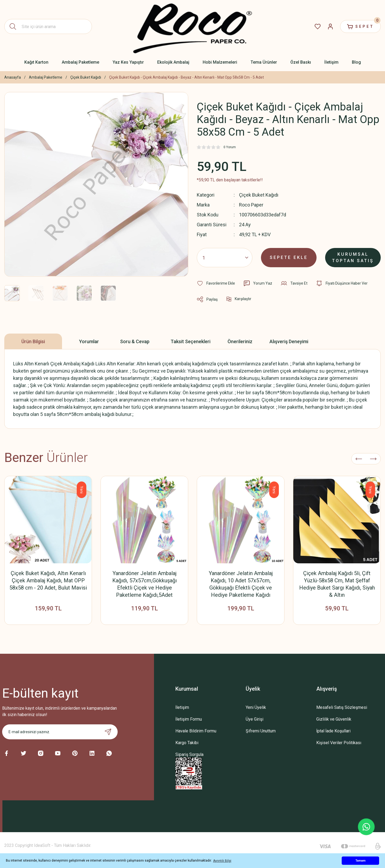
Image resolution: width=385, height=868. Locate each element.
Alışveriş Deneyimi (289, 341)
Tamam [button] (360, 861)
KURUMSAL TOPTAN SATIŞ (353, 257)
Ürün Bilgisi (33, 341)
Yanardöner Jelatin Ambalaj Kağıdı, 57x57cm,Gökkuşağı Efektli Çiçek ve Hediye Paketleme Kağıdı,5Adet (145, 584)
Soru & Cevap (135, 341)
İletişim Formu (189, 719)
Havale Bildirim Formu (196, 731)
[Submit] (108, 732)
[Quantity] (225, 258)
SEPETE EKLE (289, 257)
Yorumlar (89, 341)
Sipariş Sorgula (189, 754)
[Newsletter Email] (60, 732)
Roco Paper (251, 205)
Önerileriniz (240, 341)
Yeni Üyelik (256, 707)
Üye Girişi (255, 719)
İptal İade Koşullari (333, 731)
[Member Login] (330, 26)
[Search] (48, 26)
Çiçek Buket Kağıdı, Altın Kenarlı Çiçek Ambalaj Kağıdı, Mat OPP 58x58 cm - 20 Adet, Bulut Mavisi (48, 580)
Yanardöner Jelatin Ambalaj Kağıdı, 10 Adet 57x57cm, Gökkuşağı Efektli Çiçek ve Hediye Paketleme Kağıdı (241, 584)
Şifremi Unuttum (261, 731)
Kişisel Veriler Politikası (339, 743)
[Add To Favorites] (216, 283)
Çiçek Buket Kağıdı (259, 195)
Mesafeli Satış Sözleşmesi (342, 707)
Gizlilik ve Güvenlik (334, 719)
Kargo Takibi (187, 743)
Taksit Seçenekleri (190, 341)
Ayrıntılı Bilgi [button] (222, 861)
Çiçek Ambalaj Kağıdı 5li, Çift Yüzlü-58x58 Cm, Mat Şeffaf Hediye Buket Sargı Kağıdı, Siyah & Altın (337, 584)
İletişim (182, 707)
